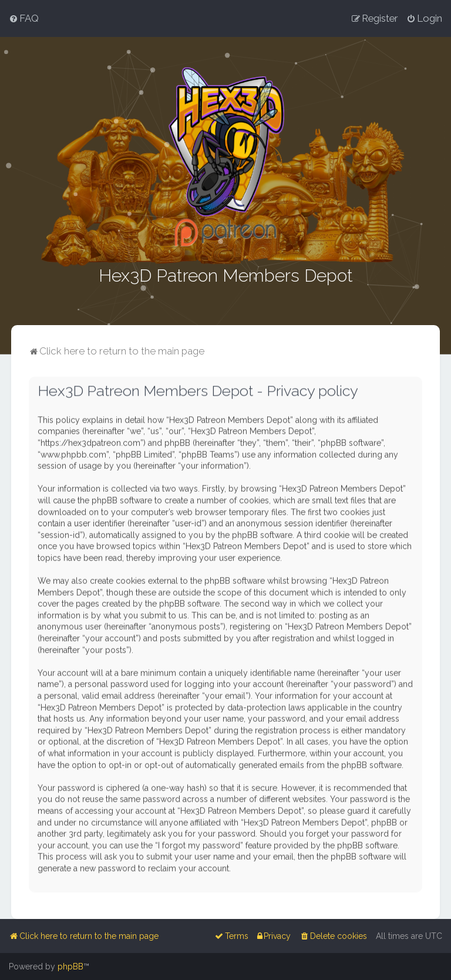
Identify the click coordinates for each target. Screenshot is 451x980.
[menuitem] (24, 18)
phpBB (70, 967)
